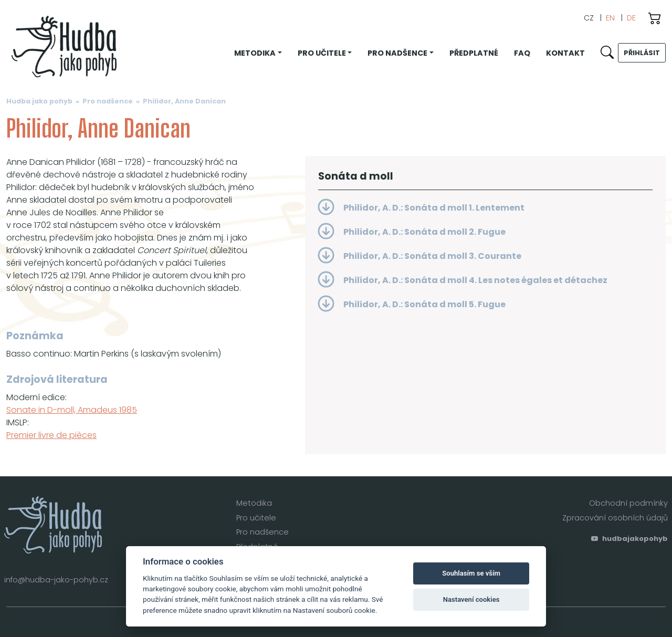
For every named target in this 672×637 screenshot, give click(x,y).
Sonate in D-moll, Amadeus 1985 (72, 410)
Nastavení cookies (471, 599)
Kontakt (565, 53)
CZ (589, 18)
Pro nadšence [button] (397, 53)
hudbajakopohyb (629, 539)
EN (610, 18)
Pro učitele (256, 518)
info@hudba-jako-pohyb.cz (56, 580)
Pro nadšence (108, 101)
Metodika (254, 503)
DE (631, 18)
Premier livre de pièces (51, 435)
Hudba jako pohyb (39, 101)
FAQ (522, 53)
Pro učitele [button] (322, 53)
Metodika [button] (255, 53)
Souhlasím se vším (471, 573)
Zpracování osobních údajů (615, 518)
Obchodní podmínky (628, 503)
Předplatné (474, 53)
